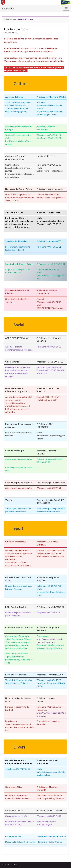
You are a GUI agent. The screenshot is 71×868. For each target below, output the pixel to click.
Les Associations (16, 29)
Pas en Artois (8, 8)
